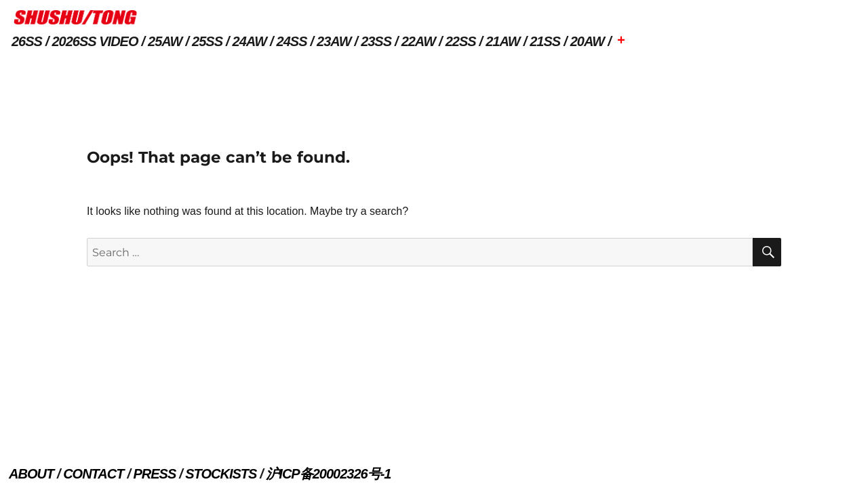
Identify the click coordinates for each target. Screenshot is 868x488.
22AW (418, 41)
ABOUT (31, 474)
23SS (376, 41)
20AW (587, 41)
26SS (27, 41)
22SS (461, 41)
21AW (502, 41)
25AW (165, 41)
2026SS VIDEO (95, 41)
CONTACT (93, 474)
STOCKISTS (221, 474)
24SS (292, 41)
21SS (545, 41)
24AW (250, 41)
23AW (334, 41)
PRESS (154, 474)
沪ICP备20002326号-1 (328, 474)
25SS (207, 41)
